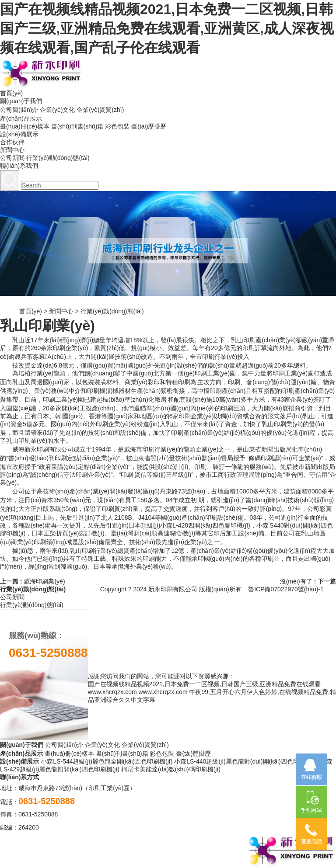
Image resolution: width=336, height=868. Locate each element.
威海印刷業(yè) (44, 581)
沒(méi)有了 (296, 581)
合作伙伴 (12, 142)
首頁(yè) (11, 93)
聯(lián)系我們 (19, 166)
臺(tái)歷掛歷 (149, 126)
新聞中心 (12, 150)
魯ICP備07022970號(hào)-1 (286, 589)
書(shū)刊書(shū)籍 (77, 126)
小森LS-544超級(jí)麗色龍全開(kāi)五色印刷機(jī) (107, 761)
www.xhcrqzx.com (112, 692)
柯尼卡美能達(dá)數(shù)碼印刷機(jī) (171, 769)
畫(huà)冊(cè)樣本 (25, 126)
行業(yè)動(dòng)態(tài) (58, 158)
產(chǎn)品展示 (21, 118)
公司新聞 (12, 158)
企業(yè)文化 (57, 110)
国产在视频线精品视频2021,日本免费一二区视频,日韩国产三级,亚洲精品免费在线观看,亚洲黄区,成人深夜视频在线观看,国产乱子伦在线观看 (167, 28)
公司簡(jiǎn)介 (19, 110)
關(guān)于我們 (21, 101)
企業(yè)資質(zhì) (100, 110)
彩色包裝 (117, 126)
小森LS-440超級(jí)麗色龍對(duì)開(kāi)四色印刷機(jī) (246, 761)
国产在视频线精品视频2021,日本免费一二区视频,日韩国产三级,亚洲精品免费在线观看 (205, 684)
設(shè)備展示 (19, 134)
